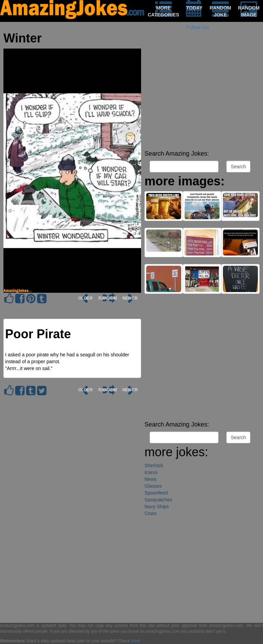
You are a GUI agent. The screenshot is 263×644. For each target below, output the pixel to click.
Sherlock (154, 465)
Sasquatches (158, 500)
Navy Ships (157, 507)
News (151, 479)
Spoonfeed (156, 493)
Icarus (151, 472)
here (135, 641)
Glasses (153, 486)
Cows (151, 513)
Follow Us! (198, 27)
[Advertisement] (202, 99)
